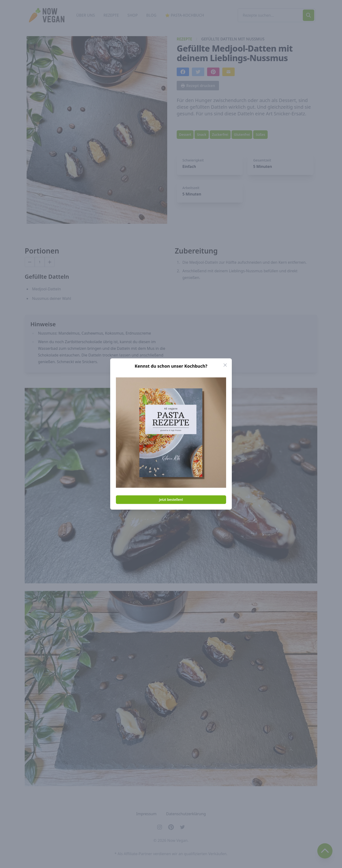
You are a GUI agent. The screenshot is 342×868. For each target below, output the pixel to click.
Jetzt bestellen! (171, 500)
